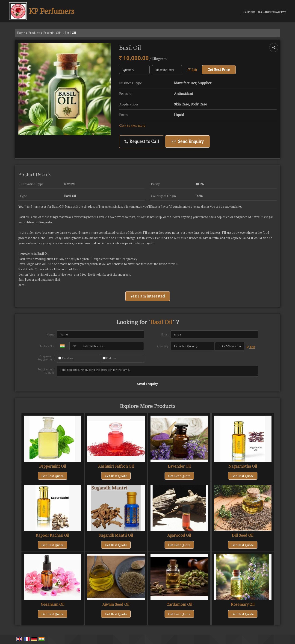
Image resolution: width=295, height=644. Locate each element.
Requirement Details (46, 371)
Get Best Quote (53, 476)
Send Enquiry (188, 141)
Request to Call (142, 141)
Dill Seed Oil (243, 535)
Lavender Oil (179, 466)
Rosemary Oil (243, 604)
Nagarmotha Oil (243, 466)
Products (34, 33)
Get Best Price (219, 70)
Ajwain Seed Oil (116, 604)
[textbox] (167, 70)
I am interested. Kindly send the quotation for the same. (157, 371)
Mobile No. (47, 346)
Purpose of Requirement (46, 358)
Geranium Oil (53, 604)
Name (50, 334)
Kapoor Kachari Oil (52, 535)
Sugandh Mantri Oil (116, 535)
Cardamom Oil (179, 604)
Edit (192, 70)
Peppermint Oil (53, 466)
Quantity (163, 346)
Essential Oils (52, 33)
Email (165, 334)
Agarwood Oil (179, 535)
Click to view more (132, 125)
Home (21, 33)
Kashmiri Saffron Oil (116, 466)
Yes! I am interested (148, 296)
